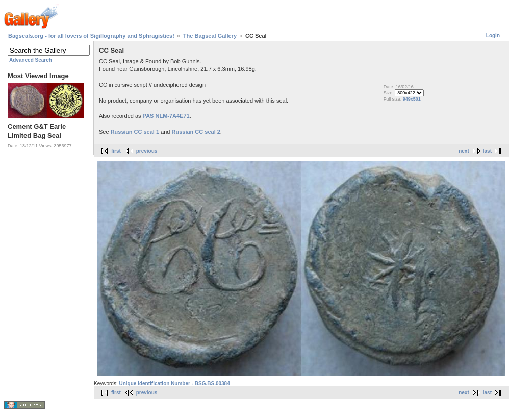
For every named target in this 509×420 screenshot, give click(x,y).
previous (147, 151)
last (487, 151)
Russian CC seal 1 (135, 132)
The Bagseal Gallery (210, 36)
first (116, 151)
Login (493, 35)
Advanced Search (31, 60)
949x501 (412, 99)
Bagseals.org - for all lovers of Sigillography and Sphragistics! (91, 36)
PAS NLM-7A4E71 (166, 116)
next (464, 151)
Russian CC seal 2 (196, 132)
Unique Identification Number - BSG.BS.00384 (174, 384)
